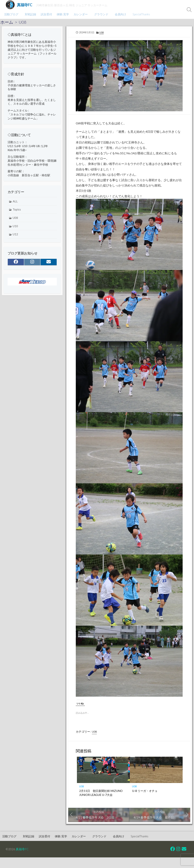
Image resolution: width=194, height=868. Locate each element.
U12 (15, 236)
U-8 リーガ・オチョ (145, 792)
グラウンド (100, 14)
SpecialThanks (139, 14)
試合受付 (46, 14)
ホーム (7, 22)
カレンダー (80, 14)
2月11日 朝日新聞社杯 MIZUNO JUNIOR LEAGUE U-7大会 (101, 795)
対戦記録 (30, 14)
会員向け (119, 14)
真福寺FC (22, 851)
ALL (15, 203)
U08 (23, 22)
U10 (15, 228)
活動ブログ (11, 14)
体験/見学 (62, 14)
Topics (17, 211)
